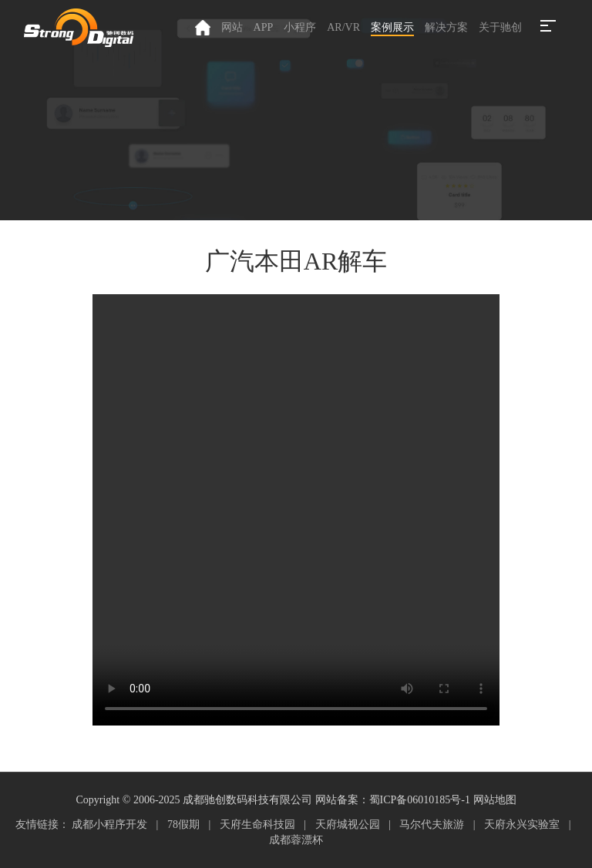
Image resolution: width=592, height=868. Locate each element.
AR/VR (343, 27)
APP (264, 27)
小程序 (300, 27)
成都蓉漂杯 (296, 840)
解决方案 (446, 27)
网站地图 (495, 800)
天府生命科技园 (257, 824)
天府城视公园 (348, 824)
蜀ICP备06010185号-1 (420, 800)
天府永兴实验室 (522, 824)
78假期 (183, 824)
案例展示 (392, 27)
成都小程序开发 (109, 824)
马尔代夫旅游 (432, 824)
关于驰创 (500, 27)
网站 (232, 27)
